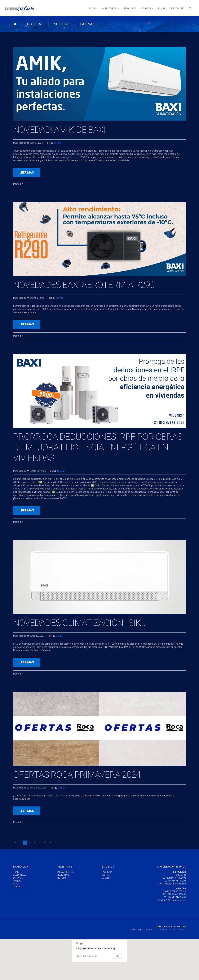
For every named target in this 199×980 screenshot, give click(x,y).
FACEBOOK (107, 872)
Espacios (130, 8)
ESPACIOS (18, 878)
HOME (16, 872)
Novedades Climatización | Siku (80, 623)
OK (117, 956)
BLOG (16, 884)
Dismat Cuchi (161, 927)
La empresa (110, 8)
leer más (27, 172)
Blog (161, 8)
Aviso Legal (181, 927)
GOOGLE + (106, 878)
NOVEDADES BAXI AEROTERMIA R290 (84, 285)
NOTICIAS (35, 24)
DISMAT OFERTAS (66, 872)
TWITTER (106, 875)
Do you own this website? (87, 956)
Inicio (92, 8)
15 (45, 843)
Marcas (147, 8)
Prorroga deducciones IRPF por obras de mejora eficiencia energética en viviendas (98, 447)
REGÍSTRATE (63, 875)
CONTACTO (19, 887)
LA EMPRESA (19, 875)
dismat (58, 143)
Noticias (164, 930)
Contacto (177, 8)
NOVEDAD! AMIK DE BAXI (59, 130)
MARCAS (17, 881)
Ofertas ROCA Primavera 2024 (77, 775)
